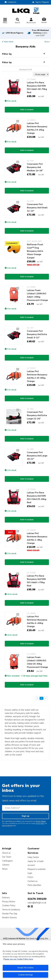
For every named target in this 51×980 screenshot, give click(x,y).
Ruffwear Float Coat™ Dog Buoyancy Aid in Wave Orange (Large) (35, 251)
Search (17, 21)
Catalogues (7, 861)
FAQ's (30, 877)
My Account (31, 21)
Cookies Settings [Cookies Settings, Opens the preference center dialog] (26, 975)
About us (6, 853)
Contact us (33, 881)
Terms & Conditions (11, 910)
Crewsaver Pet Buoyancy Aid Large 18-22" (37, 456)
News (5, 869)
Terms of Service (7, 826)
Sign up (26, 816)
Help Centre (33, 857)
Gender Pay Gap (10, 914)
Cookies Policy (9, 905)
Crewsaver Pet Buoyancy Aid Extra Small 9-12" (37, 334)
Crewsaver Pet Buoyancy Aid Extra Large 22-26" (37, 415)
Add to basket (27, 110)
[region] (26, 960)
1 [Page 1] (41, 698)
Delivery (6, 898)
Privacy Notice (41, 821)
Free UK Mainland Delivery (40, 33)
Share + (47, 42)
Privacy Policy (40, 824)
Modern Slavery (9, 917)
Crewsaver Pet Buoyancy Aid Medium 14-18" (35, 167)
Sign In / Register (42, 2)
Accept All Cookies (26, 968)
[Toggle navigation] (5, 21)
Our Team (7, 857)
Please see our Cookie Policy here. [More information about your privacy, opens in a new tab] (18, 959)
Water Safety (9, 42)
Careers (6, 865)
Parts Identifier (34, 885)
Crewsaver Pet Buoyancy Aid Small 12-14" (37, 208)
